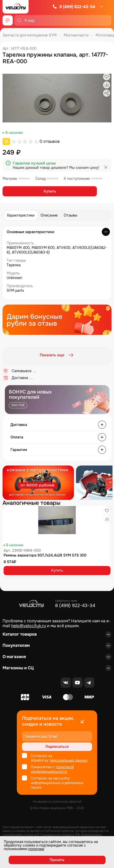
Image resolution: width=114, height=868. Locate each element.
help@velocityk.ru (29, 626)
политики (36, 849)
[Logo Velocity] (16, 7)
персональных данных (68, 760)
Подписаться (57, 747)
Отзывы (71, 215)
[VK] (66, 683)
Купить (50, 191)
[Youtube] (78, 683)
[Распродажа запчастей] (38, 483)
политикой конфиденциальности (52, 769)
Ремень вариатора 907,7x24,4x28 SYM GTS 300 (45, 555)
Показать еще (57, 355)
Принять (57, 860)
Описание (49, 215)
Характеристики (21, 215)
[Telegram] (89, 683)
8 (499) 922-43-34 (74, 7)
